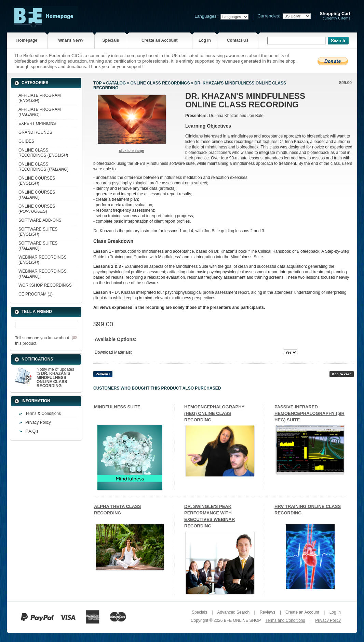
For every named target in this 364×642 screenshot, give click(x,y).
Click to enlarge (131, 150)
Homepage (27, 40)
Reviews (267, 612)
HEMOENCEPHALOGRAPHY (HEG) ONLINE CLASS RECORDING (214, 413)
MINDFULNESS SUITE (117, 407)
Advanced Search (233, 612)
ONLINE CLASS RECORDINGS (160, 83)
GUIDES (26, 141)
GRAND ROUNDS (35, 132)
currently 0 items (335, 16)
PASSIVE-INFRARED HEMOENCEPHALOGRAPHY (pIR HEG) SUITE (309, 413)
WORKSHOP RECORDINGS (45, 285)
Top (97, 83)
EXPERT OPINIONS (37, 123)
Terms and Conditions (285, 620)
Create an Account (160, 40)
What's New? (71, 40)
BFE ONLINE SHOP (242, 620)
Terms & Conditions (43, 414)
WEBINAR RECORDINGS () (43, 260)
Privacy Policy (38, 422)
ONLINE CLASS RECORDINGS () (43, 153)
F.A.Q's (32, 431)
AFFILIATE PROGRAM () (40, 98)
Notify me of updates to (55, 378)
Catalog (116, 83)
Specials (111, 40)
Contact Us (238, 40)
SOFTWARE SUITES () (38, 232)
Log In (205, 40)
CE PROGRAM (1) (36, 294)
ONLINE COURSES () (37, 181)
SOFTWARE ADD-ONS (40, 220)
